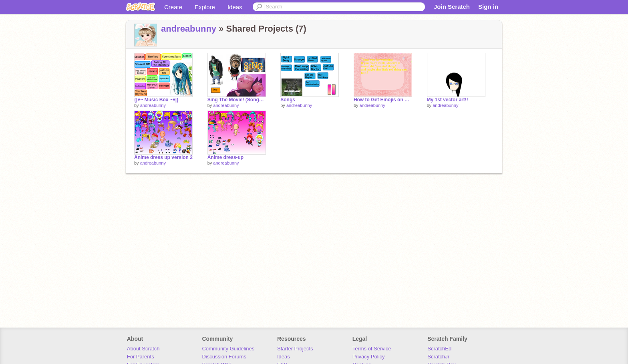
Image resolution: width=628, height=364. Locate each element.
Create (173, 7)
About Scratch (143, 349)
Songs (288, 100)
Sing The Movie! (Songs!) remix (237, 100)
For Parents (141, 357)
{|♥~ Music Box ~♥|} (156, 100)
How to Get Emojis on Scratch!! (383, 100)
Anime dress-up (226, 157)
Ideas (235, 7)
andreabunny (189, 29)
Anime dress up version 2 (163, 157)
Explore (205, 7)
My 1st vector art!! (448, 100)
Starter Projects (295, 349)
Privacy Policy (369, 357)
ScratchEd (439, 349)
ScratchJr (438, 357)
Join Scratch (452, 7)
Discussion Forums (224, 357)
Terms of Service (372, 349)
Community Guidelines (228, 349)
